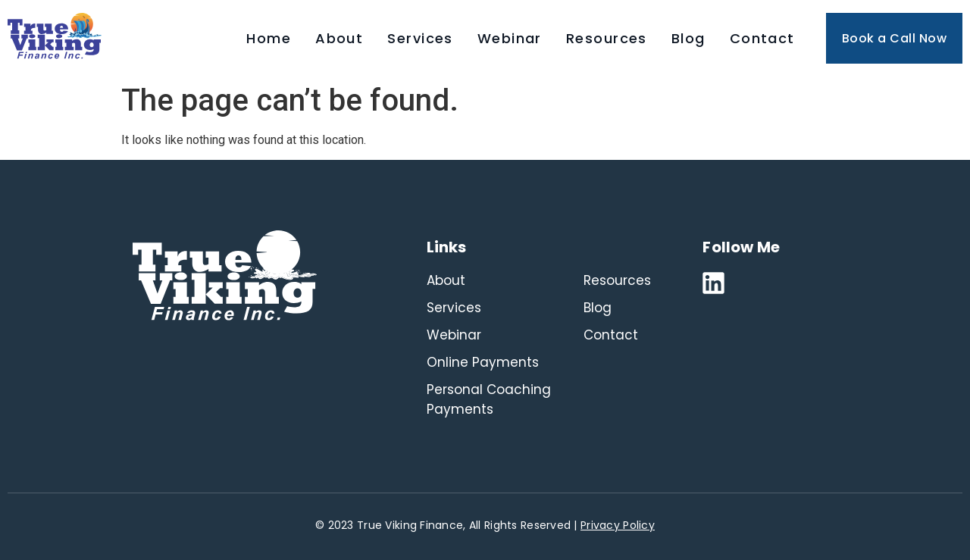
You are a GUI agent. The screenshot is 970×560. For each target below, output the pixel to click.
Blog (688, 38)
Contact (762, 38)
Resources (607, 38)
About (339, 38)
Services (420, 38)
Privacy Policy (618, 525)
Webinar (510, 38)
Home (269, 38)
